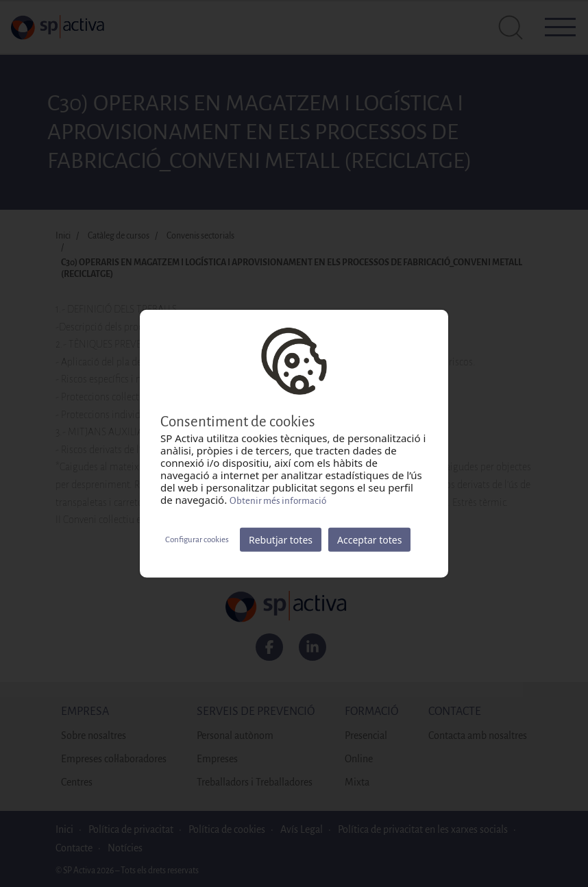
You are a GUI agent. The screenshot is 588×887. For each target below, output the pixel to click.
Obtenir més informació (278, 501)
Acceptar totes (369, 540)
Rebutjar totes (281, 540)
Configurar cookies (197, 539)
